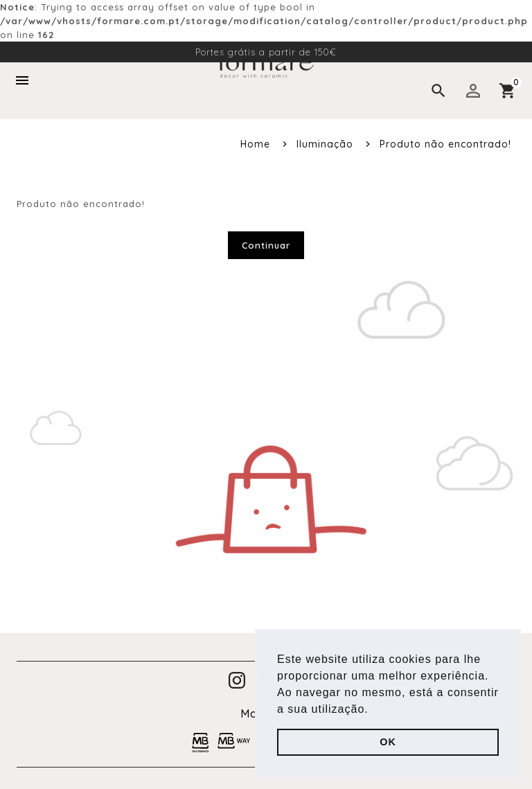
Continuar (266, 245)
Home (255, 144)
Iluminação (325, 144)
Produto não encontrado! (445, 144)
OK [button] (388, 742)
